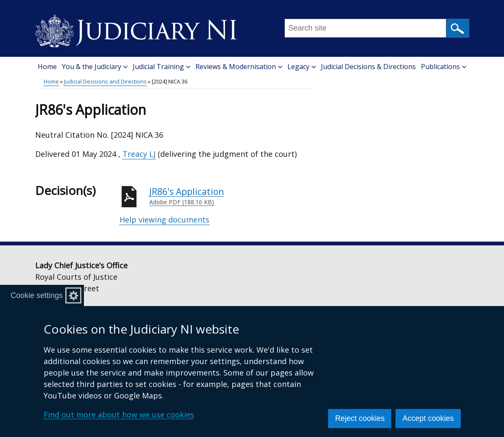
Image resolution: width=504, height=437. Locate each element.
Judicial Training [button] (162, 67)
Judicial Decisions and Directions (105, 81)
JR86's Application (233, 196)
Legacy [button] (302, 67)
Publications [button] (444, 67)
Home (47, 67)
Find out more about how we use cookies (119, 415)
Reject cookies (360, 418)
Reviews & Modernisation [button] (239, 67)
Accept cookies (428, 418)
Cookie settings (37, 295)
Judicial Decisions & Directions (368, 67)
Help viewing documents (164, 220)
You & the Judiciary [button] (95, 67)
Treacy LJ (139, 154)
